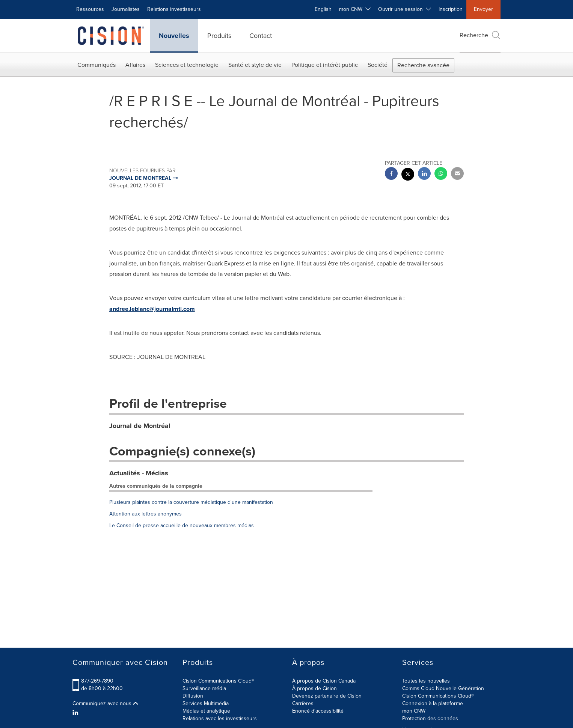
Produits (219, 36)
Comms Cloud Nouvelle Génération (443, 688)
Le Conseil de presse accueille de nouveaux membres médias (182, 525)
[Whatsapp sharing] (441, 174)
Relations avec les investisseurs (220, 718)
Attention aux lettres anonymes (146, 514)
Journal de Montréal (140, 426)
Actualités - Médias (139, 473)
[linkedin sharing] (424, 174)
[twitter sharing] (408, 175)
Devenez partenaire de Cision (327, 696)
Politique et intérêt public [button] (325, 65)
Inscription (451, 9)
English (323, 9)
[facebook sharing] (391, 174)
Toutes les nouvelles (426, 681)
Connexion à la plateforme (433, 703)
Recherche (480, 35)
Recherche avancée (423, 65)
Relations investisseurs (174, 9)
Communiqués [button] (97, 65)
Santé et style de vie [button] (255, 65)
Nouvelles (174, 36)
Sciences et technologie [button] (187, 65)
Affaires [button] (135, 65)
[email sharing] (457, 174)
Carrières (303, 703)
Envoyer (483, 9)
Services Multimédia (206, 703)
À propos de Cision (314, 688)
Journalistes (126, 9)
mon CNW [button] (355, 9)
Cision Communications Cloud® (218, 681)
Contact (261, 36)
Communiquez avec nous (105, 704)
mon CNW (414, 711)
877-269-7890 (97, 681)
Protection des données (430, 718)
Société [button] (378, 65)
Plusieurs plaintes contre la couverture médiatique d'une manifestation (191, 502)
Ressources (90, 9)
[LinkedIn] (76, 713)
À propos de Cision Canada (324, 681)
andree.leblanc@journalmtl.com (152, 309)
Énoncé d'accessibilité (318, 711)
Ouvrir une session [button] (405, 9)
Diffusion (193, 696)
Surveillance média (204, 688)
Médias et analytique (206, 711)
